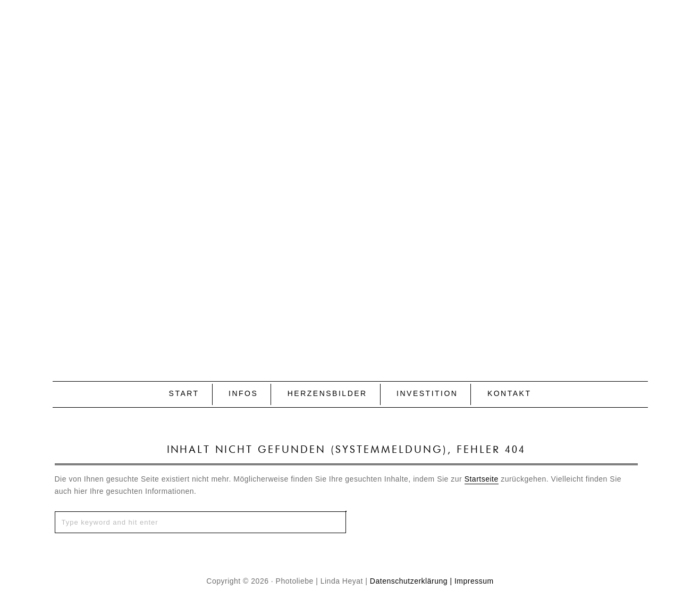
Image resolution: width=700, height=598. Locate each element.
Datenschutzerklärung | (411, 581)
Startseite (482, 479)
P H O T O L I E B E (350, 173)
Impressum (474, 581)
